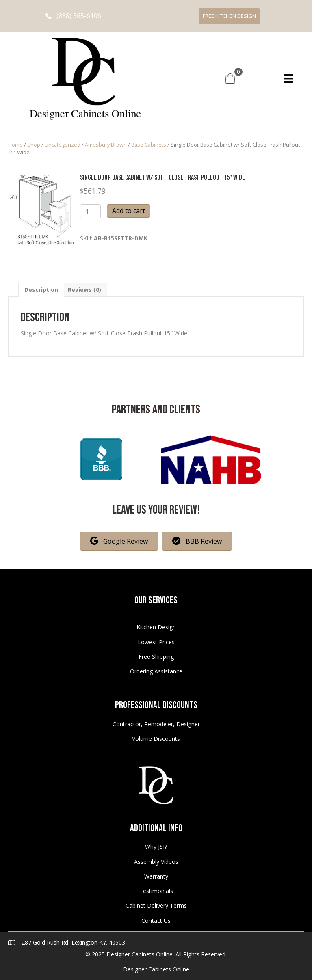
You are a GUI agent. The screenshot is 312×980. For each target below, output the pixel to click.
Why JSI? (156, 847)
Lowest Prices (156, 642)
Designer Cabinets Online (156, 969)
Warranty (156, 876)
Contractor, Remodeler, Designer (156, 724)
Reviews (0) (84, 290)
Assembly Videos (156, 862)
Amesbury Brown (106, 145)
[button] (73, 16)
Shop (34, 145)
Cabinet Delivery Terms (156, 906)
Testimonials (156, 891)
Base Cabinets (149, 145)
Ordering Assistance (156, 671)
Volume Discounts (156, 739)
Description (41, 290)
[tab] (41, 290)
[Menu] (289, 78)
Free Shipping (156, 657)
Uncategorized (63, 145)
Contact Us (156, 921)
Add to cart (129, 211)
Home (15, 145)
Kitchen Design (156, 627)
